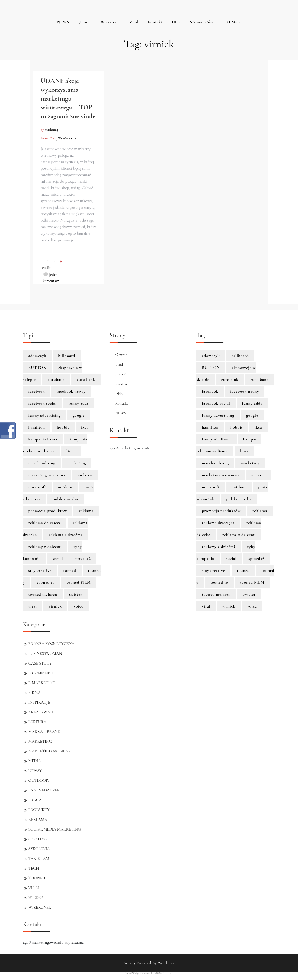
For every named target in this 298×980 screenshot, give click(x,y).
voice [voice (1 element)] (78, 606)
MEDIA (35, 761)
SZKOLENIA (39, 849)
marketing (52, 130)
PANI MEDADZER (44, 790)
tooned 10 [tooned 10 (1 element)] (46, 582)
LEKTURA (37, 722)
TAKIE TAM (39, 858)
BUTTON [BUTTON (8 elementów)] (38, 368)
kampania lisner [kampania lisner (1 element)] (43, 439)
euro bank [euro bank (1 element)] (86, 379)
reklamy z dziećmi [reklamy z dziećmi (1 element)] (45, 547)
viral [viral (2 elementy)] (33, 606)
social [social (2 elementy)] (58, 558)
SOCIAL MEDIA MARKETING (55, 829)
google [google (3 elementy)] (79, 415)
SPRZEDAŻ (38, 839)
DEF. (176, 22)
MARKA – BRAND (44, 732)
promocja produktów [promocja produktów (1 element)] (48, 511)
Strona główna (204, 22)
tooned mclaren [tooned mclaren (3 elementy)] (43, 594)
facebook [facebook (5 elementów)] (37, 391)
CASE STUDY (40, 663)
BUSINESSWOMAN (45, 653)
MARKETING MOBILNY (50, 751)
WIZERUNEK (40, 907)
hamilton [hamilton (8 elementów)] (37, 427)
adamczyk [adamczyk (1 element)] (37, 356)
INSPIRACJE (39, 702)
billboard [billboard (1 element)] (67, 356)
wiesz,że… (110, 22)
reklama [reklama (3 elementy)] (86, 511)
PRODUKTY (39, 810)
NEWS (63, 22)
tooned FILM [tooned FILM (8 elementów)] (79, 582)
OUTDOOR (39, 780)
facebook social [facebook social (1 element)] (43, 403)
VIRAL (34, 888)
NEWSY (35, 771)
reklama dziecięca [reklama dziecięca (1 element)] (45, 523)
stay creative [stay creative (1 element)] (40, 570)
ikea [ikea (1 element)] (85, 427)
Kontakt (155, 22)
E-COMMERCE (41, 673)
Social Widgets (133, 973)
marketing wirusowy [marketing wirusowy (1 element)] (47, 475)
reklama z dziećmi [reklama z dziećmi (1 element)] (65, 535)
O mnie (234, 22)
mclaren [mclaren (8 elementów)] (85, 475)
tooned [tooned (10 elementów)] (70, 570)
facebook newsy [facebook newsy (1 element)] (71, 391)
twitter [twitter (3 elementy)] (76, 594)
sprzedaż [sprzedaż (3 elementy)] (83, 558)
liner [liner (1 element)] (71, 451)
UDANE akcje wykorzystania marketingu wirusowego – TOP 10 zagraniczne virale (68, 98)
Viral (134, 22)
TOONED (37, 878)
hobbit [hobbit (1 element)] (63, 427)
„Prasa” (85, 22)
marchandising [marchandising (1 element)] (42, 463)
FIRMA (35, 692)
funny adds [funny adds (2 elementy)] (79, 403)
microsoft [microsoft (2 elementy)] (37, 487)
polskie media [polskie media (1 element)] (65, 499)
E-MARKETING (42, 683)
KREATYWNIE (41, 712)
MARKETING (40, 741)
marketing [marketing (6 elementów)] (77, 463)
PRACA (35, 800)
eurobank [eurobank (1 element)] (56, 379)
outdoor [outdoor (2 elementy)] (65, 487)
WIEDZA (36, 898)
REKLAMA (38, 819)
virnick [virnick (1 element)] (55, 606)
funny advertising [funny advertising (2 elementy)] (45, 415)
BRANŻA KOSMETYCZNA (52, 644)
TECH (34, 868)
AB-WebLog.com (163, 973)
